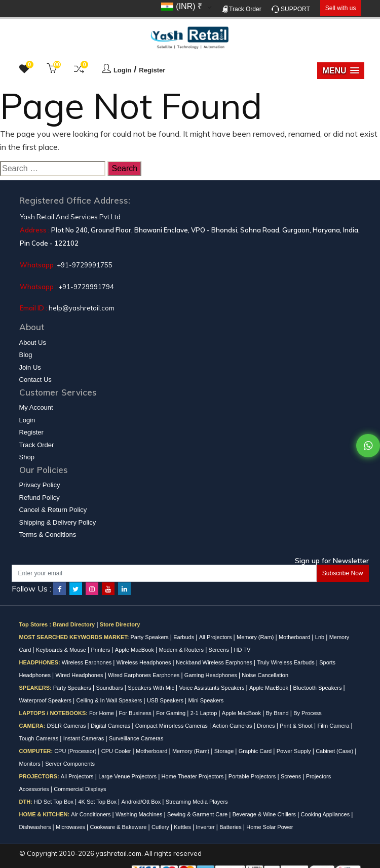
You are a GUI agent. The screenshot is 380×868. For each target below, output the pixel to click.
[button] (340, 71)
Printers (101, 650)
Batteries (231, 827)
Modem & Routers (182, 650)
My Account (36, 407)
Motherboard (295, 637)
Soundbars (110, 688)
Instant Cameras (85, 738)
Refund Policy (40, 498)
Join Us (30, 367)
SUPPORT (291, 9)
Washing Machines (140, 814)
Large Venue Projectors (128, 776)
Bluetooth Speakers (318, 688)
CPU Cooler (117, 751)
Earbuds (184, 637)
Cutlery (161, 827)
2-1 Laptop (205, 713)
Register (152, 70)
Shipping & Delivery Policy (58, 522)
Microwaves (71, 827)
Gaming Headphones (212, 675)
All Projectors (216, 637)
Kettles (183, 827)
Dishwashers (36, 827)
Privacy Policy (40, 485)
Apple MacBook (135, 650)
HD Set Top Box (54, 802)
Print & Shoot (297, 726)
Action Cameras (233, 726)
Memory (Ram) (256, 637)
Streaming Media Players (197, 802)
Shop (27, 457)
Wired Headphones (80, 675)
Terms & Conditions (48, 535)
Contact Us (35, 380)
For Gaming (172, 713)
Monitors (31, 764)
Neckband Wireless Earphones (215, 662)
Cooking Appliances (326, 814)
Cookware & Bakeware (119, 827)
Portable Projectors (253, 776)
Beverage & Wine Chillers (265, 814)
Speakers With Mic (152, 688)
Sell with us (341, 8)
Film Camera (334, 726)
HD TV (242, 650)
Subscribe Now (343, 573)
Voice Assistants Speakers (212, 688)
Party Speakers (150, 637)
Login (122, 70)
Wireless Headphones (145, 662)
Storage (225, 751)
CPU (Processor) (76, 751)
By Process (308, 713)
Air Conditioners (91, 814)
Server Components (70, 764)
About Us (33, 343)
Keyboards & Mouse (62, 650)
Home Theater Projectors (194, 776)
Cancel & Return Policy (53, 510)
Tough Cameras (40, 738)
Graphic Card (256, 751)
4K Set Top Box (98, 802)
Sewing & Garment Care (198, 814)
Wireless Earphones (88, 662)
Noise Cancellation (265, 675)
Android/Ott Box (142, 802)
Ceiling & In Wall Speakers (110, 700)
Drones (267, 726)
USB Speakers (166, 700)
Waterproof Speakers (46, 700)
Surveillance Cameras (136, 738)
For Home (102, 713)
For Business (136, 713)
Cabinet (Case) (335, 751)
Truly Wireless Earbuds (286, 662)
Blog (26, 355)
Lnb (320, 637)
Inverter (206, 827)
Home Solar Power (270, 827)
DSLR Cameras (67, 726)
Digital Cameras (111, 726)
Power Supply (295, 751)
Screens (220, 650)
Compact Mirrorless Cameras (172, 726)
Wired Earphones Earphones (144, 675)
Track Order (242, 9)
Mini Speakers (206, 700)
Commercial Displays (80, 789)
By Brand (278, 713)
